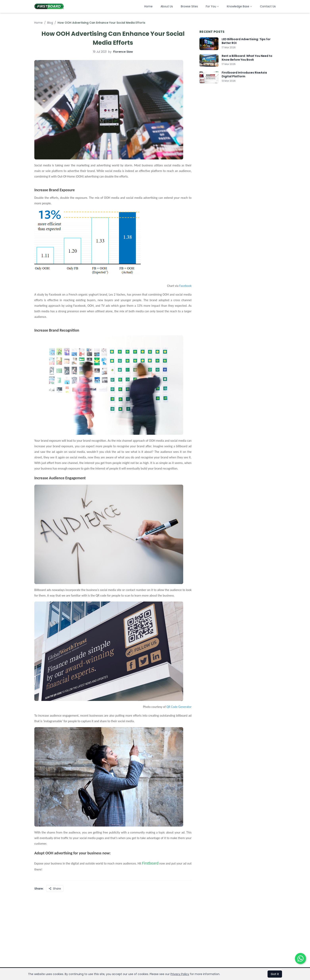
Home (148, 6)
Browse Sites (189, 6)
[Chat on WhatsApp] (300, 959)
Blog (50, 23)
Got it (275, 974)
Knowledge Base (239, 6)
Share (55, 889)
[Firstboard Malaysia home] (49, 6)
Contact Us (268, 6)
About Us (167, 6)
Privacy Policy (180, 974)
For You (212, 6)
